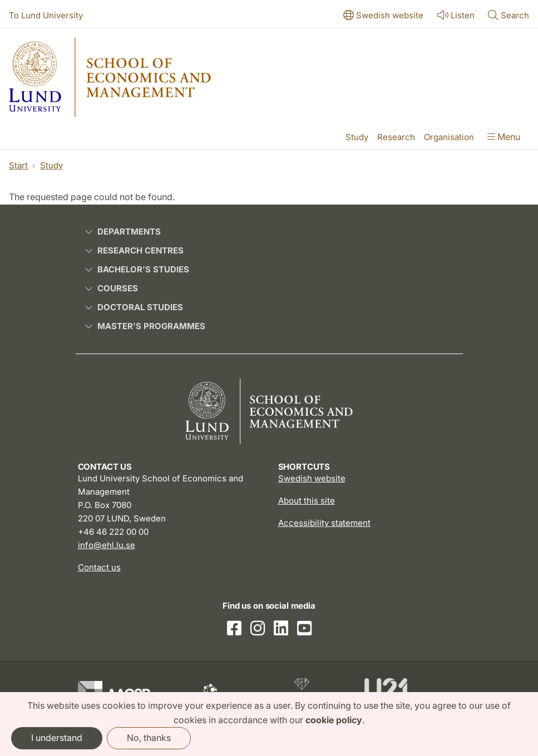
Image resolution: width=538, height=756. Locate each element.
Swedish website (312, 478)
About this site (307, 501)
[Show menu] (504, 138)
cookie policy (334, 720)
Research (396, 137)
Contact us (99, 567)
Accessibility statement (324, 523)
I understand (57, 738)
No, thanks (149, 738)
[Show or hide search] (509, 16)
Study (357, 137)
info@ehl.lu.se (107, 545)
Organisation (449, 137)
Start (18, 165)
